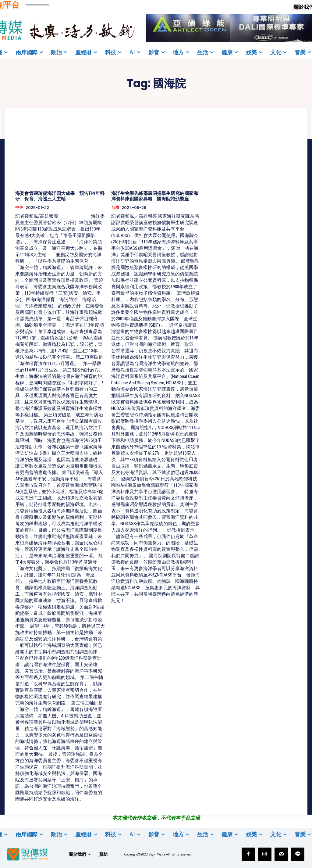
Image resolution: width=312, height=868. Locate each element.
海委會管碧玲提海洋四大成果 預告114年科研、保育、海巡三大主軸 (60, 196)
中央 (19, 208)
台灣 (115, 208)
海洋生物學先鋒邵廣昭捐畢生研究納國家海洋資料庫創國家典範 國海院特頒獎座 (155, 196)
